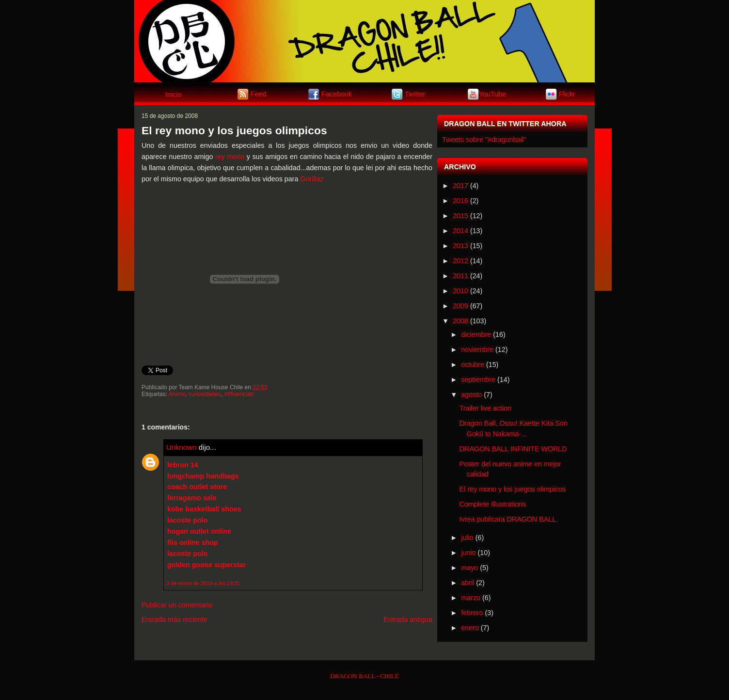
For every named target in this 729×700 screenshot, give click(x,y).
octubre (473, 365)
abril (468, 583)
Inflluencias (239, 394)
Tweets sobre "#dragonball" (484, 140)
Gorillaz (312, 179)
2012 (460, 261)
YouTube (492, 94)
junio (468, 553)
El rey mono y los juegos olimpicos (234, 130)
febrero (472, 613)
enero (470, 628)
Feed (259, 94)
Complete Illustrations (493, 504)
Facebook (337, 94)
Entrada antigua (408, 620)
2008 (460, 321)
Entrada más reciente (174, 620)
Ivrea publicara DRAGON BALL (508, 519)
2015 (460, 216)
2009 (460, 306)
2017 (460, 186)
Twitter (415, 94)
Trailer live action (486, 408)
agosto (471, 395)
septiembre (478, 380)
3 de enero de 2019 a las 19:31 (203, 583)
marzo (471, 598)
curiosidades (205, 394)
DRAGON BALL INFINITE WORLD (513, 449)
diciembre (476, 334)
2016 (460, 201)
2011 (460, 276)
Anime (177, 394)
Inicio (173, 95)
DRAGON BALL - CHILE (364, 676)
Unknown (182, 447)
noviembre (477, 350)
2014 (460, 231)
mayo (469, 568)
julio (467, 538)
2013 (460, 246)
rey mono (230, 157)
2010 (460, 291)
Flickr (567, 94)
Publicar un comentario (177, 605)
